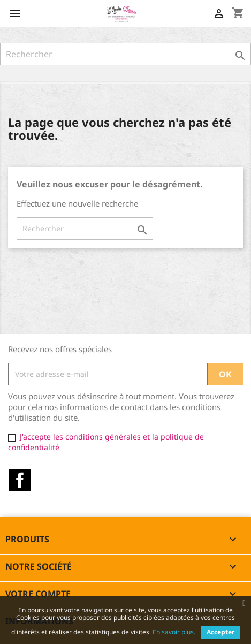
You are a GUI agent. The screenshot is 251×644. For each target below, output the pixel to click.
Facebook (20, 480)
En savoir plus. (174, 632)
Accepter (220, 632)
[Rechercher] (126, 54)
